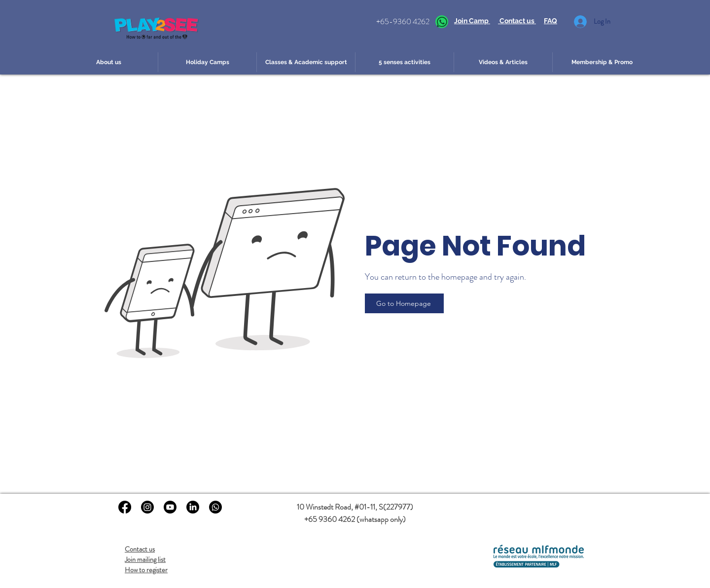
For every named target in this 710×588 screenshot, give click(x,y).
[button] (108, 62)
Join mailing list (145, 559)
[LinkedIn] (193, 507)
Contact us (140, 549)
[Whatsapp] (442, 22)
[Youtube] (170, 507)
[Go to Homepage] (404, 303)
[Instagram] (147, 507)
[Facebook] (125, 507)
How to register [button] (146, 570)
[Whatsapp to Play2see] (215, 507)
